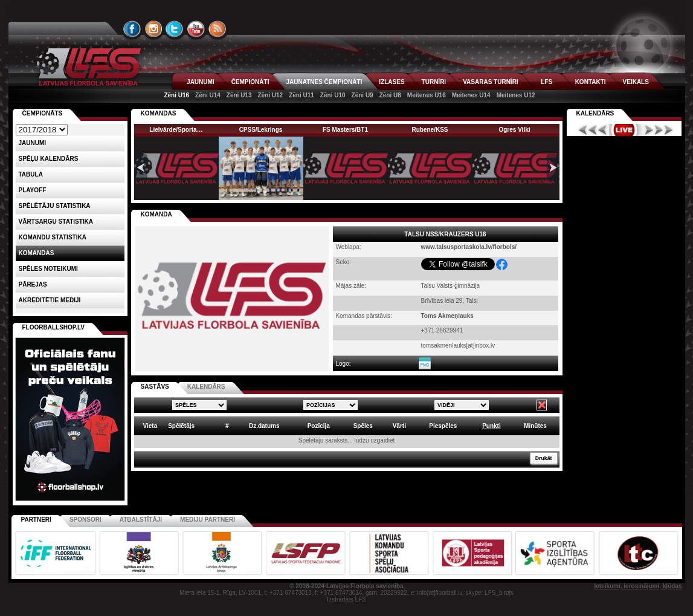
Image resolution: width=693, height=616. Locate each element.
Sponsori (85, 520)
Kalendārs (595, 113)
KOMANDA (156, 214)
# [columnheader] (227, 426)
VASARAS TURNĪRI (490, 82)
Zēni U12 (270, 95)
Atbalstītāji (141, 520)
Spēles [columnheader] (363, 426)
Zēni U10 (333, 95)
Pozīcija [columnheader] (319, 426)
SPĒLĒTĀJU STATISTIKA (55, 206)
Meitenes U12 (516, 95)
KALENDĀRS (206, 387)
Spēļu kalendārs (49, 159)
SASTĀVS (155, 387)
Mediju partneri (208, 520)
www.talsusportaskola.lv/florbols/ (469, 247)
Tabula (31, 174)
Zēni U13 (239, 95)
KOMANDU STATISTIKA (53, 237)
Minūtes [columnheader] (535, 426)
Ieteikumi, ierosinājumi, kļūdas (638, 586)
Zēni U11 (301, 95)
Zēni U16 (176, 95)
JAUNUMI (201, 82)
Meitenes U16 (427, 95)
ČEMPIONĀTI (250, 82)
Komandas (37, 253)
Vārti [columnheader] (399, 426)
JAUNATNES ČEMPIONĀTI (324, 82)
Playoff (33, 190)
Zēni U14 (208, 95)
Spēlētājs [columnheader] (181, 426)
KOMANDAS (159, 113)
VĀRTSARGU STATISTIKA (56, 222)
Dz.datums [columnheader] (264, 426)
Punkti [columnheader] (492, 426)
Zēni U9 (363, 95)
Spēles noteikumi (48, 269)
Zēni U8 (390, 95)
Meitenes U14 (471, 95)
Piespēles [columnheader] (443, 426)
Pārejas (33, 284)
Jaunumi (33, 143)
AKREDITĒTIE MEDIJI (50, 300)
